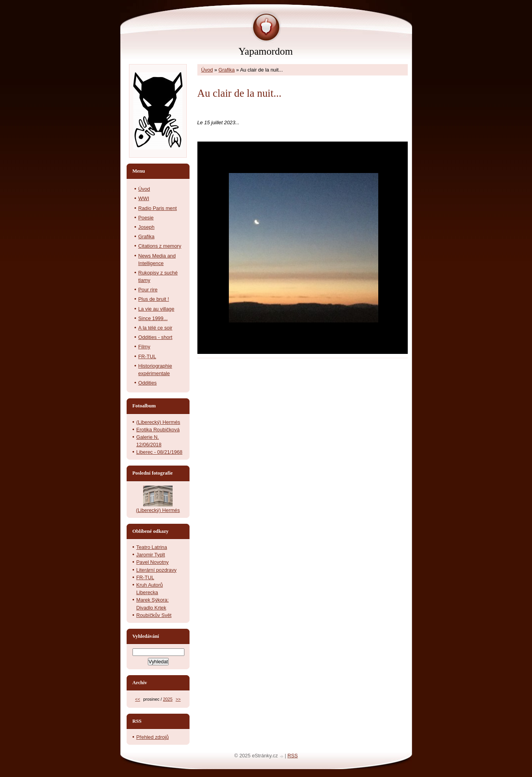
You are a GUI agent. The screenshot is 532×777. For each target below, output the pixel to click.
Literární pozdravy (156, 570)
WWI (144, 198)
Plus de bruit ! (154, 299)
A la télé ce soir (156, 328)
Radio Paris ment (158, 208)
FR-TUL (147, 356)
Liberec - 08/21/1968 (159, 452)
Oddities (148, 383)
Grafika (227, 70)
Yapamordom (265, 51)
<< (138, 699)
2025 (168, 699)
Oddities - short (156, 337)
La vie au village (156, 309)
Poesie (146, 218)
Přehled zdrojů (153, 737)
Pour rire (148, 290)
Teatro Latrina (152, 547)
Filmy (145, 347)
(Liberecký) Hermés (158, 422)
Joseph (146, 227)
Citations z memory (160, 246)
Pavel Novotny (153, 562)
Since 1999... (153, 318)
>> (178, 699)
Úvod (207, 70)
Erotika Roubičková (158, 430)
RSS (293, 756)
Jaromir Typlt (151, 555)
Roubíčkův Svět (154, 615)
